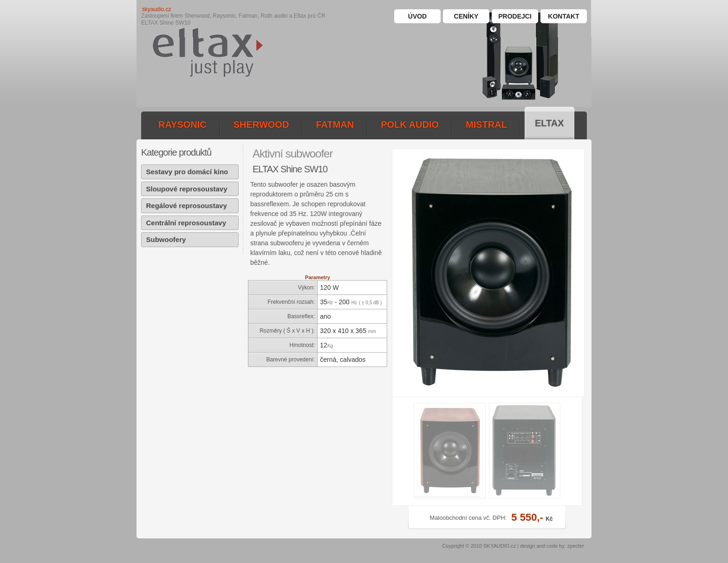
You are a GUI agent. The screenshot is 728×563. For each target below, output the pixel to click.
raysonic (182, 124)
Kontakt (563, 16)
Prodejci (515, 16)
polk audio (410, 124)
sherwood (261, 124)
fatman (335, 124)
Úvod (417, 16)
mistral (486, 124)
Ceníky (466, 16)
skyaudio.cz (157, 9)
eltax (549, 123)
